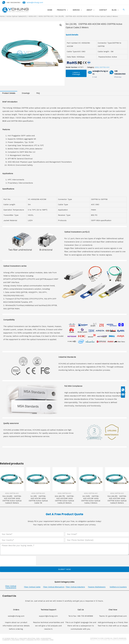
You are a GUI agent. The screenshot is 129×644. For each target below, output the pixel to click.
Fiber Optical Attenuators (54, 587)
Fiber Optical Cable (32, 587)
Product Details (9, 93)
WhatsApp (118, 77)
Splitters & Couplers (118, 587)
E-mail (94, 77)
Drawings (26, 93)
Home (2, 16)
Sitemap (124, 640)
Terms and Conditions (111, 640)
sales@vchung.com (35, 2)
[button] (76, 73)
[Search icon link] (124, 10)
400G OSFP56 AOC (46, 16)
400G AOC (33, 16)
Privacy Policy (96, 640)
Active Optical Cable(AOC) (17, 16)
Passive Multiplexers (97, 587)
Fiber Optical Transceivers (11, 587)
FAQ (39, 93)
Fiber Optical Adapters (75, 587)
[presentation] (18, 561)
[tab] (9, 93)
